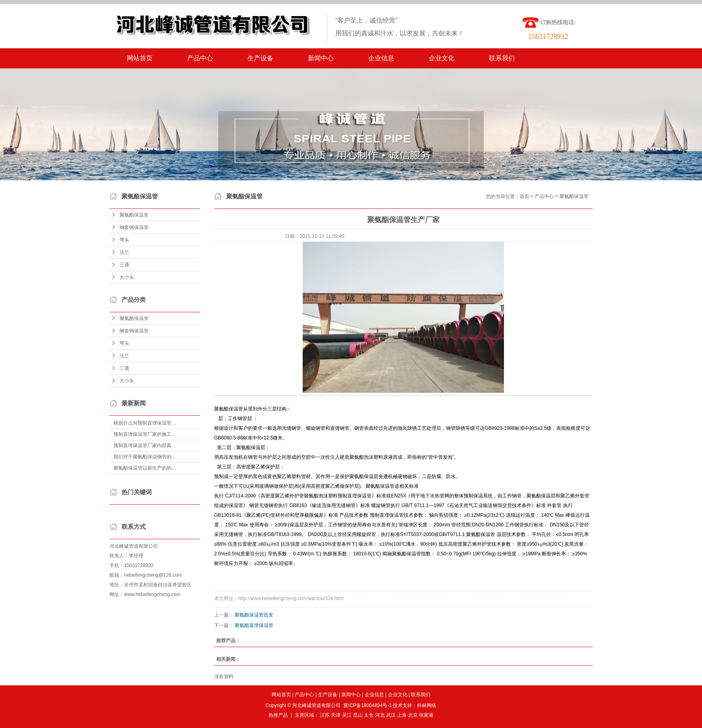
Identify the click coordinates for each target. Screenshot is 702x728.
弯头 (124, 240)
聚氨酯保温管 (134, 215)
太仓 (369, 715)
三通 (124, 265)
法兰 (124, 252)
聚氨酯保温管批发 (254, 615)
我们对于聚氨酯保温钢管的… (145, 457)
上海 (402, 715)
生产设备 (260, 58)
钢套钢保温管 (134, 227)
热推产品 (278, 715)
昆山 (358, 715)
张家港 (426, 715)
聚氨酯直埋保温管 (254, 625)
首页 (524, 196)
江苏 (325, 715)
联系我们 (502, 58)
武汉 (391, 715)
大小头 (127, 277)
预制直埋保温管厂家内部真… (145, 445)
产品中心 (200, 58)
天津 (336, 715)
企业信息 (381, 58)
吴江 (347, 715)
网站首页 (140, 58)
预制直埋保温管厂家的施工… (145, 434)
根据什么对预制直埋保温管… (145, 423)
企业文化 (442, 58)
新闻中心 (321, 58)
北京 (413, 715)
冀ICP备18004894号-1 (368, 705)
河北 (380, 715)
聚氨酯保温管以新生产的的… (145, 468)
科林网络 (427, 705)
